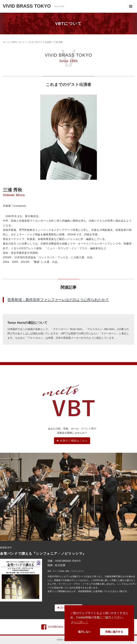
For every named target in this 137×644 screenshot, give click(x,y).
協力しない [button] (84, 632)
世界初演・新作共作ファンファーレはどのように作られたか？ (58, 300)
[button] (5, 497)
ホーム (6, 42)
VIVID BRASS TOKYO (33, 6)
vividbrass (52, 627)
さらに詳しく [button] (80, 622)
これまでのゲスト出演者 (39, 42)
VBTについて (18, 42)
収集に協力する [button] (114, 632)
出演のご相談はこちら (72, 441)
